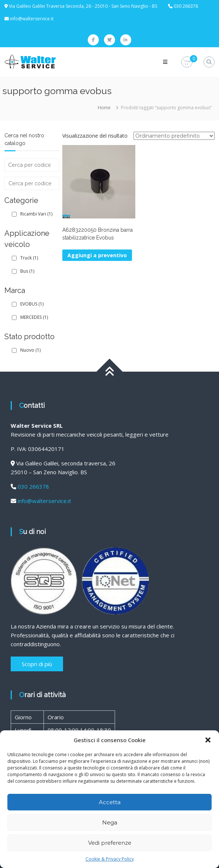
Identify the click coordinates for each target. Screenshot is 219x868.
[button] (208, 740)
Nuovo (30, 350)
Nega (110, 822)
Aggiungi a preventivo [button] (97, 255)
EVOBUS (32, 304)
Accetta (110, 802)
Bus (27, 271)
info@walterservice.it (32, 19)
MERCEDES (34, 317)
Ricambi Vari (36, 214)
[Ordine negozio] (174, 136)
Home (104, 108)
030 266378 (33, 486)
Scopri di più (37, 664)
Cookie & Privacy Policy (110, 859)
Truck (29, 258)
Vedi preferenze (110, 843)
